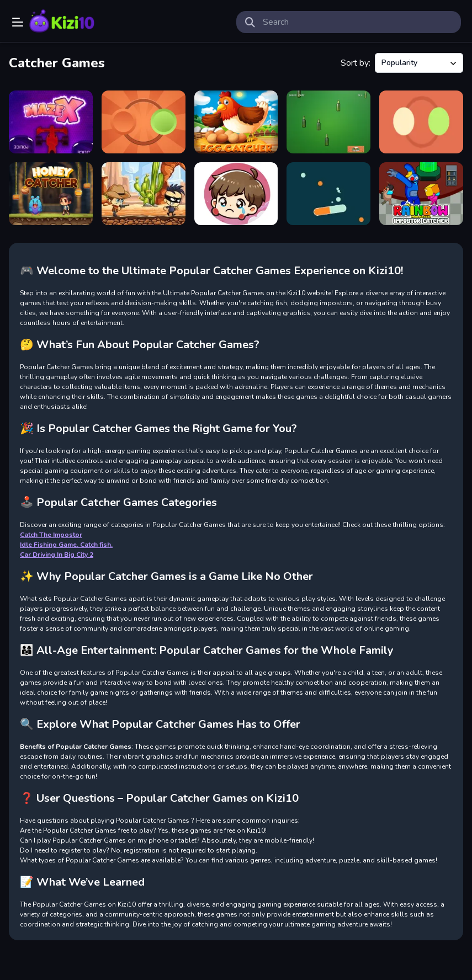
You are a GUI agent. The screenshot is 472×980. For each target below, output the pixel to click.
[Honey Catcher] (51, 194)
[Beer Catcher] (328, 122)
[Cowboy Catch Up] (144, 194)
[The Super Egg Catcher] (236, 122)
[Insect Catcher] (236, 194)
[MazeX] (51, 122)
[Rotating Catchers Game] (144, 122)
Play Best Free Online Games (62, 22)
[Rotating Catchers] (421, 122)
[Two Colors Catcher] (328, 194)
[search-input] (358, 22)
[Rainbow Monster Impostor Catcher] (421, 194)
